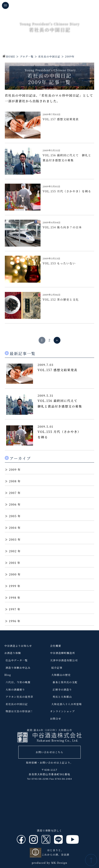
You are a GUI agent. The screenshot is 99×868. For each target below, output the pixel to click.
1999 (13, 586)
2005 (13, 516)
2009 (13, 469)
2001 (13, 563)
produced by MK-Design (49, 863)
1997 (13, 609)
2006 (13, 504)
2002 (13, 551)
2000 (13, 574)
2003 (13, 539)
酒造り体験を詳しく (49, 831)
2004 (13, 528)
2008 (13, 481)
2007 (13, 493)
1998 (13, 597)
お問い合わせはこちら (49, 752)
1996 (13, 621)
